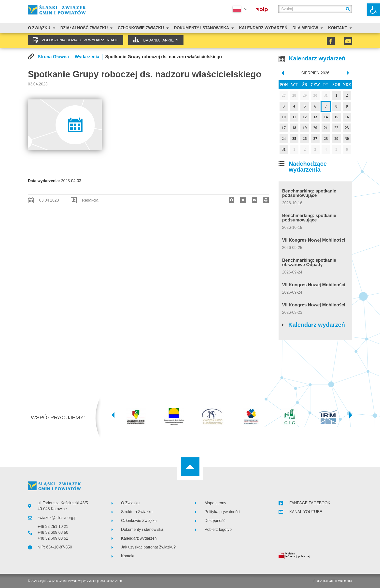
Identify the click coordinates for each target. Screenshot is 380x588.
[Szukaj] (348, 9)
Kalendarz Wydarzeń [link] (263, 28)
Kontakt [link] (340, 28)
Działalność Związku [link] (87, 28)
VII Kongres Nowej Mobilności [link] (314, 240)
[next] (348, 73)
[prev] (282, 73)
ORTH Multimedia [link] (340, 581)
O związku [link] (42, 28)
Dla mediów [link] (308, 28)
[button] (232, 200)
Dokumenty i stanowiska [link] (204, 28)
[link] (374, 10)
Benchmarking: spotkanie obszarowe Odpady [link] (309, 262)
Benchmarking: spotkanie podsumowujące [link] (309, 193)
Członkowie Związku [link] (143, 28)
